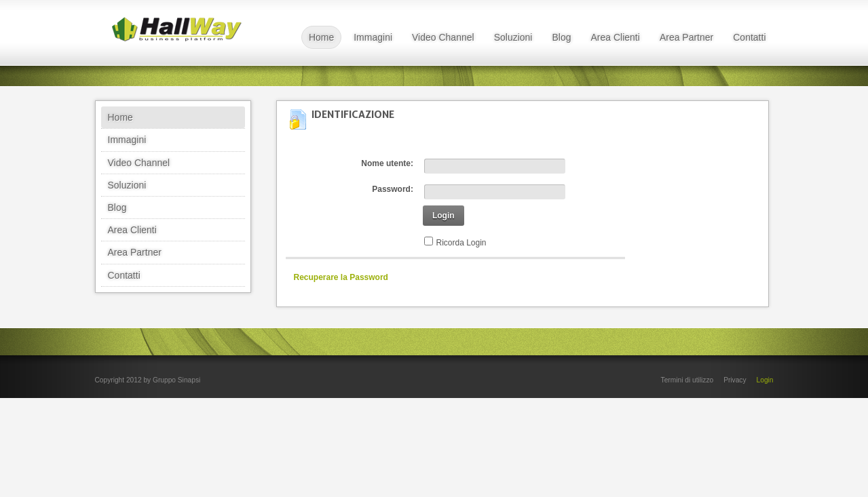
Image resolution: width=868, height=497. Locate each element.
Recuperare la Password (341, 277)
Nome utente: (387, 163)
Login (444, 216)
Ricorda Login (461, 243)
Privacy (735, 380)
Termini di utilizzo (687, 380)
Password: (393, 189)
